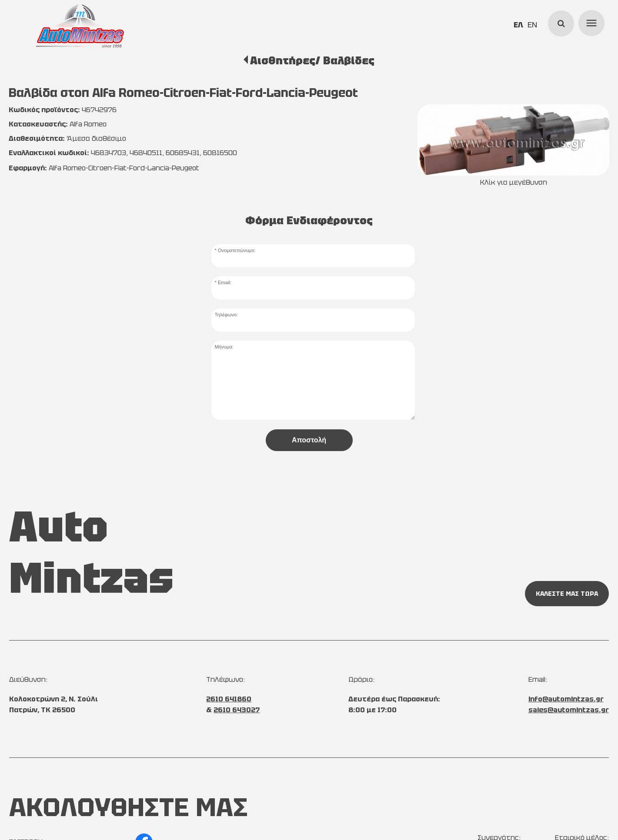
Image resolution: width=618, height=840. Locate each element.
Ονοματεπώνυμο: (237, 250)
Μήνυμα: (224, 347)
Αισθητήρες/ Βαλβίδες (312, 60)
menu (590, 22)
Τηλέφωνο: (226, 315)
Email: (225, 282)
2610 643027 (237, 710)
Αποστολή (309, 440)
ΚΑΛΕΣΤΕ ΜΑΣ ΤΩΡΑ (567, 594)
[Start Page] (80, 26)
